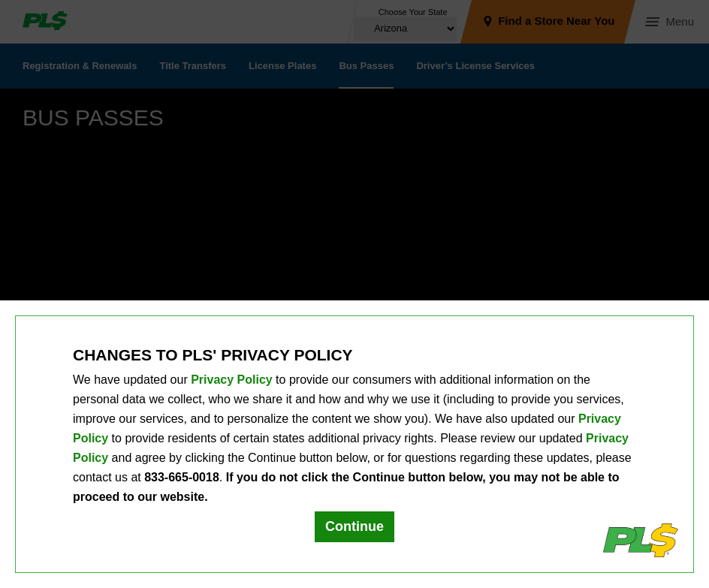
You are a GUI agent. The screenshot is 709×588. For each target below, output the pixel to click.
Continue (354, 526)
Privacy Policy (232, 380)
